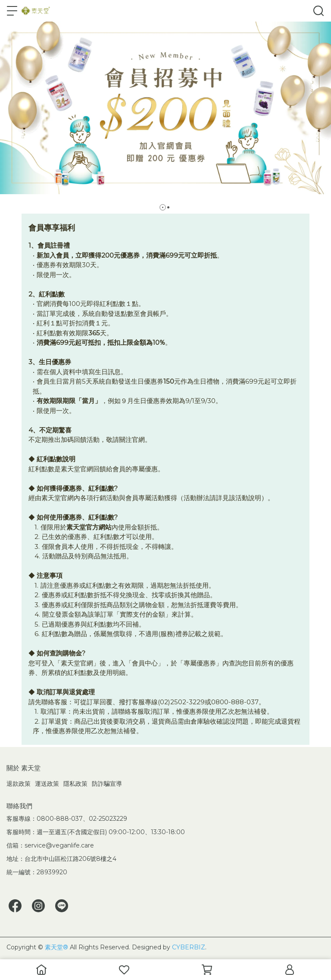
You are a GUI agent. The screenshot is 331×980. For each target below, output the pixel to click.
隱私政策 (75, 784)
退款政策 (19, 784)
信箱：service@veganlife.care (50, 845)
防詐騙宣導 (107, 784)
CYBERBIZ (189, 947)
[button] (163, 207)
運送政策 (47, 784)
